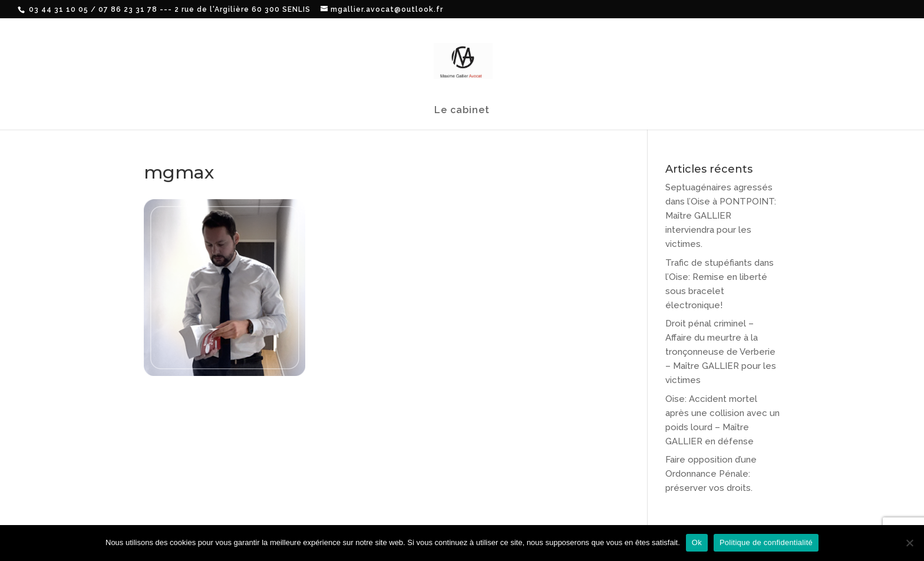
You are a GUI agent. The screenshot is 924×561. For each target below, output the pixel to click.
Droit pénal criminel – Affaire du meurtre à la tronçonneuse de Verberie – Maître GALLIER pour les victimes (721, 352)
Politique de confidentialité (766, 542)
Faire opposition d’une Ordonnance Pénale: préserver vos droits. (711, 474)
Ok (697, 542)
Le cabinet (462, 111)
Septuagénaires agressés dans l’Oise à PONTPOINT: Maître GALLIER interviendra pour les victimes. (721, 216)
